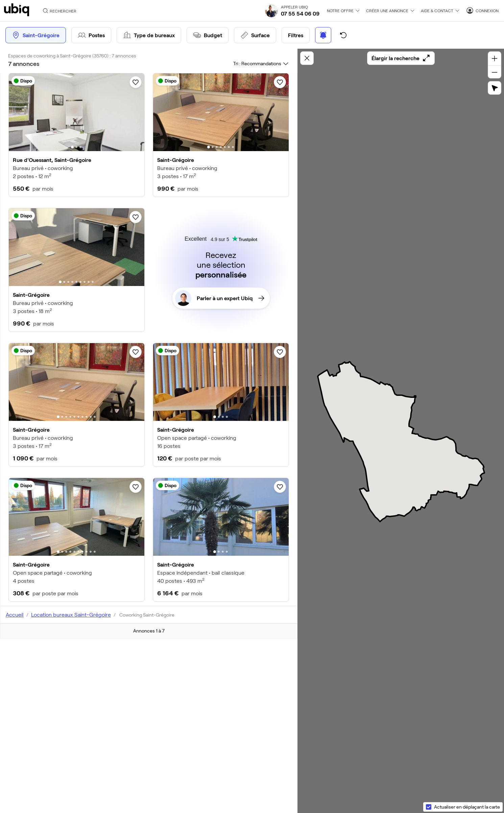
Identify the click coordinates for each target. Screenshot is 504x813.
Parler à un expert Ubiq (220, 298)
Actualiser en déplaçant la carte (467, 807)
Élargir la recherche (401, 58)
